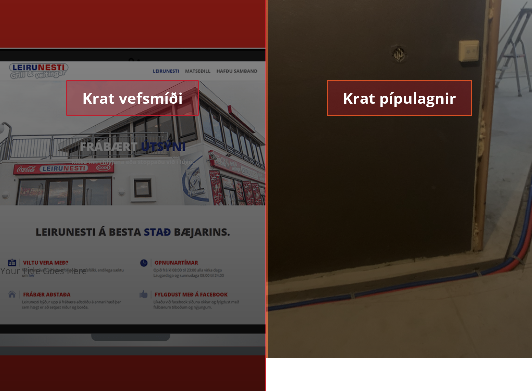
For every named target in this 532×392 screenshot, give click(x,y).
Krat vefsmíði (132, 98)
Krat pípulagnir (400, 98)
